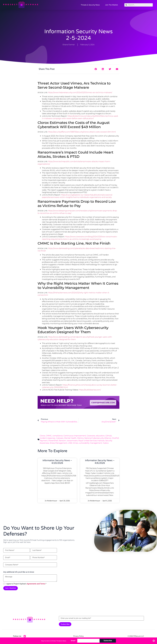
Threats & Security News (90, 5)
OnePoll (115, 438)
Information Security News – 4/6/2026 (100, 462)
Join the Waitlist (111, 5)
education (100, 436)
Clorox (42, 436)
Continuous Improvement (75, 436)
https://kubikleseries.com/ (90, 390)
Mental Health (70, 438)
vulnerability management (90, 443)
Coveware (91, 436)
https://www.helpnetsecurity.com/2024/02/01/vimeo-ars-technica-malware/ (80, 93)
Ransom (62, 441)
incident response (47, 438)
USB (70, 443)
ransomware (72, 441)
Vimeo (75, 443)
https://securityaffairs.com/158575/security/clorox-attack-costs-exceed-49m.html (82, 132)
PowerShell (53, 441)
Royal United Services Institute (91, 441)
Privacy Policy (78, 636)
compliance (58, 436)
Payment (44, 441)
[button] (96, 69)
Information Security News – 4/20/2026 (57, 462)
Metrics (80, 438)
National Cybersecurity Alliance (98, 438)
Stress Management (58, 443)
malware (60, 438)
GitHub (109, 436)
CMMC (49, 436)
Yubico (106, 443)
